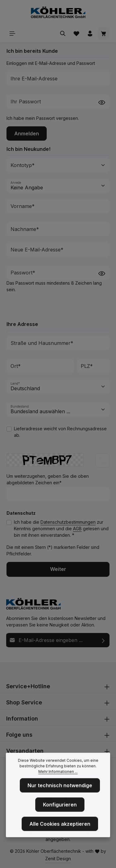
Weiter (58, 569)
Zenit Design (58, 859)
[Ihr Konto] (90, 34)
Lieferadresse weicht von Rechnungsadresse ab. (60, 432)
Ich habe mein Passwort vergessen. (43, 118)
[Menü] (12, 34)
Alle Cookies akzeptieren (60, 829)
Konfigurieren (60, 809)
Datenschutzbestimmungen (68, 522)
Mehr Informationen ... (58, 776)
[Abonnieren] (103, 640)
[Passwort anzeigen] (102, 102)
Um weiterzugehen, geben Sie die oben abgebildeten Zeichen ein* (48, 479)
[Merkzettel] (76, 34)
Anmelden (27, 133)
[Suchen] (63, 34)
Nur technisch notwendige (60, 790)
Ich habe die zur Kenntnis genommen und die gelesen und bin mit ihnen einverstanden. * (61, 529)
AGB (77, 529)
